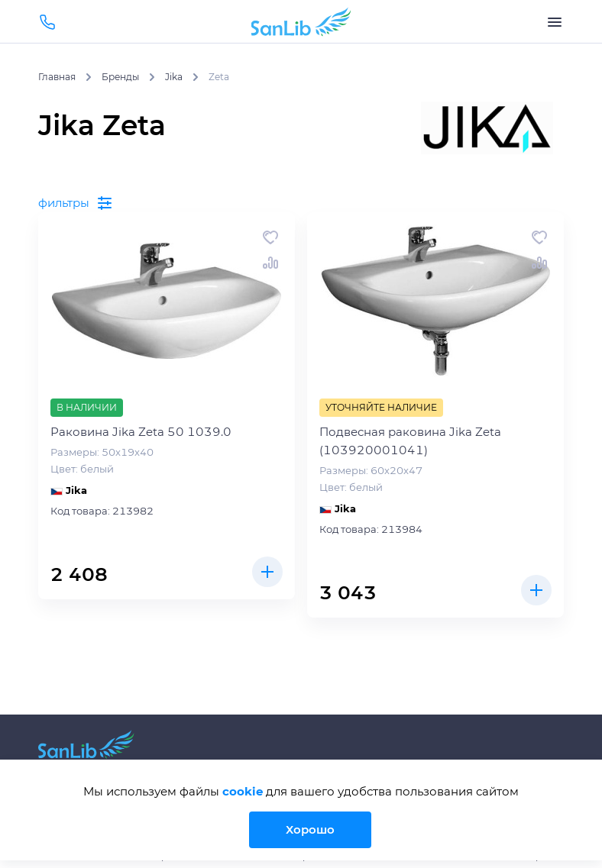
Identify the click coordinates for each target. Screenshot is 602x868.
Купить (267, 572)
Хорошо (310, 829)
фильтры (76, 203)
